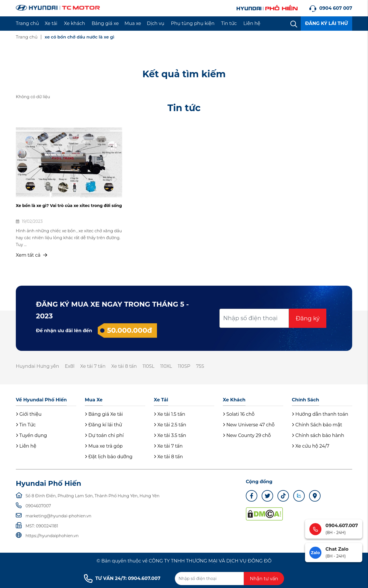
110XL (166, 366)
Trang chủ (27, 23)
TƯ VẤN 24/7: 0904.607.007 (122, 579)
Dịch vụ (156, 23)
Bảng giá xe (105, 23)
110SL (148, 366)
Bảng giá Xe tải (104, 414)
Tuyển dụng (31, 435)
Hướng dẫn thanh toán (320, 414)
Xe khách (74, 23)
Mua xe (133, 23)
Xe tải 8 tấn (124, 366)
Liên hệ (252, 23)
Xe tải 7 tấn (93, 366)
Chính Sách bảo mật (317, 425)
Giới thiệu (29, 414)
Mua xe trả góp (104, 446)
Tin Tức (26, 425)
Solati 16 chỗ (239, 414)
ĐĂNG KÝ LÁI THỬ (326, 23)
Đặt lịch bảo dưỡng (109, 457)
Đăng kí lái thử (103, 425)
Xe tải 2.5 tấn (170, 425)
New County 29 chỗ (247, 435)
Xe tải (51, 23)
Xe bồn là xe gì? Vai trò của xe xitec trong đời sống (69, 206)
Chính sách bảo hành (318, 435)
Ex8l (70, 366)
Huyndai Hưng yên (37, 366)
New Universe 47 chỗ (249, 425)
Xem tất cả (31, 255)
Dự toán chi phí (104, 435)
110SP (184, 366)
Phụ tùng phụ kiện (193, 23)
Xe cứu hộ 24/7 (310, 446)
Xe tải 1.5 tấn (169, 414)
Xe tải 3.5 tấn (170, 435)
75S (200, 366)
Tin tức (229, 23)
